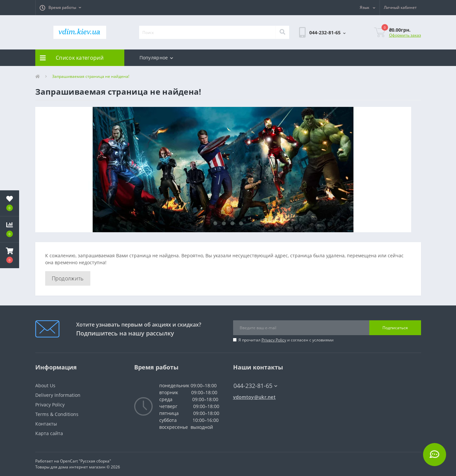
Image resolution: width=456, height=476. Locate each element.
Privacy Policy (274, 340)
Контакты (46, 424)
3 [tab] (232, 223)
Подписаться (395, 328)
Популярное (156, 58)
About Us (45, 385)
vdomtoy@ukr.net (255, 397)
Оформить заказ (405, 35)
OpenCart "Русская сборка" (86, 461)
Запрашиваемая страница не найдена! (91, 76)
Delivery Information (58, 395)
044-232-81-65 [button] (255, 386)
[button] (60, 8)
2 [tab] (224, 223)
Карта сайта (49, 433)
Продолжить (68, 278)
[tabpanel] (228, 170)
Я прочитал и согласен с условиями (286, 340)
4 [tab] (241, 223)
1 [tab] (215, 223)
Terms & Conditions (57, 414)
